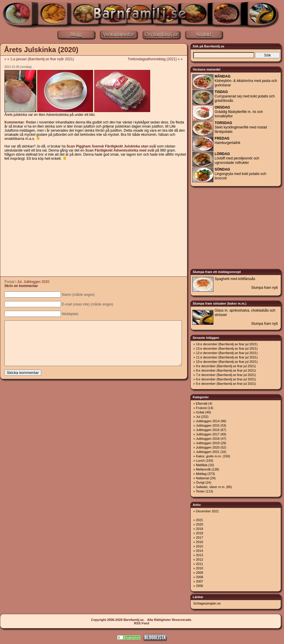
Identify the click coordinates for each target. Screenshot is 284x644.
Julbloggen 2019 (208, 443)
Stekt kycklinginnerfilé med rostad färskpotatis (241, 127)
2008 (199, 577)
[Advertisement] (55, 219)
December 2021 (207, 511)
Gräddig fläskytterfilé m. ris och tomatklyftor (239, 112)
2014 (199, 551)
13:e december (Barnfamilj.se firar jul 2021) (227, 348)
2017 (199, 537)
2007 (199, 581)
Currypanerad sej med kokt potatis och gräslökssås (245, 96)
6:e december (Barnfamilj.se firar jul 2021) (226, 379)
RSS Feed (142, 623)
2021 (199, 520)
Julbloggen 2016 (208, 430)
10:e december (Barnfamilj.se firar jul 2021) (227, 362)
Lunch (200, 461)
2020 (199, 524)
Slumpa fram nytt (265, 288)
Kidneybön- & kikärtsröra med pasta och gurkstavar (246, 81)
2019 (199, 529)
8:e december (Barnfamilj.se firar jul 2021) (226, 370)
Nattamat (202, 478)
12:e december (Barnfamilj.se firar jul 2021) (227, 353)
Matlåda (202, 465)
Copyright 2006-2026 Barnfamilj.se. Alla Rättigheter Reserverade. (142, 620)
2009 (199, 573)
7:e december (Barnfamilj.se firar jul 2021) (226, 375)
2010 (199, 568)
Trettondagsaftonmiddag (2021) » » (157, 59)
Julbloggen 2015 (208, 425)
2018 (199, 533)
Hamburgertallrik (227, 141)
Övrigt (200, 482)
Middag (201, 474)
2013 (199, 555)
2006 (199, 586)
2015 (199, 546)
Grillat (200, 412)
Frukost (201, 408)
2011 (199, 564)
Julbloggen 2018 (208, 439)
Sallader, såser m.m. (211, 487)
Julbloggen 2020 (36, 282)
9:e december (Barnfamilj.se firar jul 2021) (226, 366)
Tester (200, 491)
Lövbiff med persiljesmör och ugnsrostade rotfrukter (237, 158)
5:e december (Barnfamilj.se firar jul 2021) (226, 384)
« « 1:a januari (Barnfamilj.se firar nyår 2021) (39, 59)
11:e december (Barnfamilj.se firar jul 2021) (227, 357)
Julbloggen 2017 (208, 434)
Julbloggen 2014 (208, 421)
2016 (199, 542)
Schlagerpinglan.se (207, 603)
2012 (199, 559)
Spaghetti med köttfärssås (235, 279)
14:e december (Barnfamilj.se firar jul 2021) (227, 344)
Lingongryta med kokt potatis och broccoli (240, 174)
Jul (19, 282)
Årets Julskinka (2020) (41, 50)
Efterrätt (202, 403)
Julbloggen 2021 (208, 452)
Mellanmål (203, 469)
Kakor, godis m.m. (209, 456)
